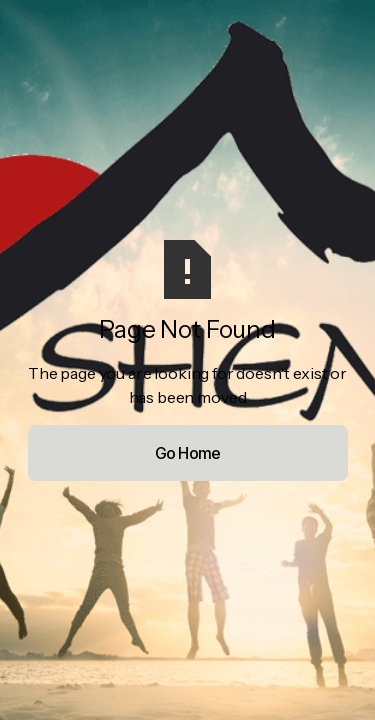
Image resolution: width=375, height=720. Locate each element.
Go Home (187, 453)
